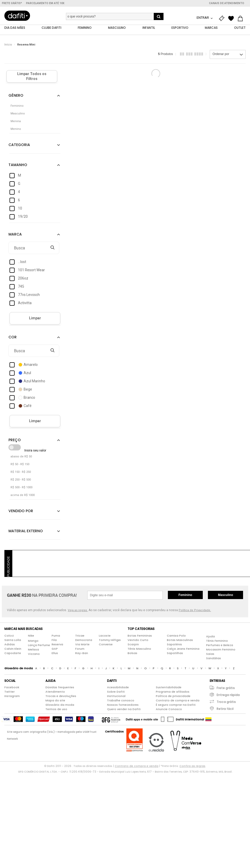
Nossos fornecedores (123, 705)
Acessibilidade (118, 688)
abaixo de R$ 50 (21, 457)
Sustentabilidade (169, 688)
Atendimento (55, 692)
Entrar (203, 18)
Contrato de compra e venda (178, 701)
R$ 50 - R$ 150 (20, 464)
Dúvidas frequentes (60, 688)
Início (8, 45)
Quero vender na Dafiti (124, 709)
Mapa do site (55, 701)
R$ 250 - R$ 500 (21, 480)
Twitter (9, 692)
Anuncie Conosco (169, 709)
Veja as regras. (78, 611)
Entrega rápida (228, 695)
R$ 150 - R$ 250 (21, 472)
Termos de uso (56, 709)
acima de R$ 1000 (23, 495)
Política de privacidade (173, 696)
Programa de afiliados (173, 692)
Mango (33, 641)
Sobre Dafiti (116, 692)
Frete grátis (226, 688)
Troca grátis (226, 702)
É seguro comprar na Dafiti (176, 705)
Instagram (12, 696)
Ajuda (210, 636)
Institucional (116, 696)
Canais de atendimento (227, 3)
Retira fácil (225, 709)
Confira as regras (192, 766)
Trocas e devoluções (61, 696)
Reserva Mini (26, 45)
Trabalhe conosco (121, 701)
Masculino (225, 595)
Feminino (185, 595)
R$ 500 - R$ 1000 (21, 488)
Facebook (12, 688)
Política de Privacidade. (195, 611)
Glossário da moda (60, 705)
